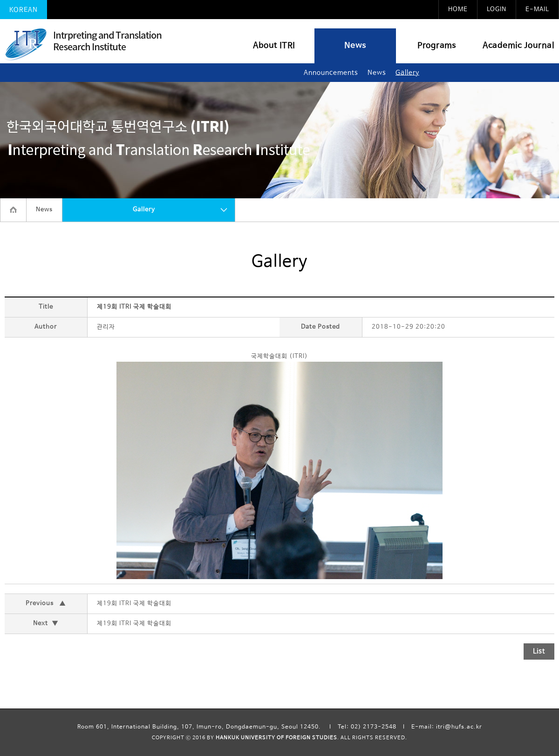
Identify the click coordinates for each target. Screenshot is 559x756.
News (355, 46)
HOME (458, 10)
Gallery (407, 73)
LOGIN (497, 10)
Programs (437, 46)
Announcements (331, 73)
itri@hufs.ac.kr (459, 727)
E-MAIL (537, 10)
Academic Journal (518, 46)
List (539, 651)
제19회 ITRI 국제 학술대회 (134, 604)
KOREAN (24, 10)
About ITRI (274, 46)
